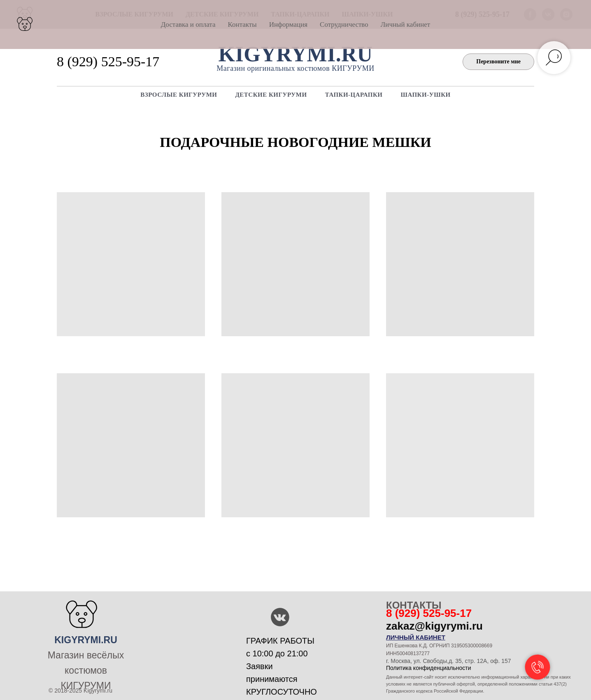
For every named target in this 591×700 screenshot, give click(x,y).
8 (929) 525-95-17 (108, 62)
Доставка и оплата (188, 24)
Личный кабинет (405, 24)
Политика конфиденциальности (429, 668)
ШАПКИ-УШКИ (426, 95)
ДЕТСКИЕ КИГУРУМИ (271, 95)
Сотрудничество (344, 24)
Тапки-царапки (354, 95)
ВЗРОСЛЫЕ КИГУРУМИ (179, 95)
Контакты (242, 24)
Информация (288, 24)
